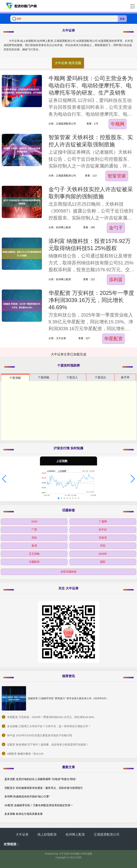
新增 (34, 546)
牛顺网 (118, 124)
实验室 (103, 538)
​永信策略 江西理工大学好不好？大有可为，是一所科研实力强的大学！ (49, 726)
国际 (103, 562)
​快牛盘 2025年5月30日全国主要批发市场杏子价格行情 (40, 735)
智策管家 (117, 176)
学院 (103, 546)
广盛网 (103, 521)
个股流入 (72, 377)
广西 (34, 529)
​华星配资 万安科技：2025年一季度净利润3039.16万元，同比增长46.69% (51, 717)
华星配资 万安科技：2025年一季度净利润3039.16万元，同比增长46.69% (91, 300)
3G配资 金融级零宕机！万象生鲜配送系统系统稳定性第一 (39, 805)
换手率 (125, 377)
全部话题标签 (68, 572)
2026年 (103, 554)
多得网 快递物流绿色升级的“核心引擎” (27, 796)
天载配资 (34, 562)
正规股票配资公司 (107, 834)
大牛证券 (22, 834)
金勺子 (116, 228)
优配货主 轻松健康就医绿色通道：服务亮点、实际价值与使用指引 (44, 788)
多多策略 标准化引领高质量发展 (24, 814)
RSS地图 (74, 854)
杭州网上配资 (75, 834)
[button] (4, 479)
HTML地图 (86, 854)
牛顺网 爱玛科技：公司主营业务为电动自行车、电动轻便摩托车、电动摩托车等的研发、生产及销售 (91, 86)
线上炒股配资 (47, 834)
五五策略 (34, 554)
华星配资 (113, 339)
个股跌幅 (44, 377)
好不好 (103, 529)
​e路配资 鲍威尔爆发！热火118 (25, 754)
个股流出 (100, 377)
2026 (34, 521)
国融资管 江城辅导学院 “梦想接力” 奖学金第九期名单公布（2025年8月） (68, 698)
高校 (34, 538)
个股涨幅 (15, 378)
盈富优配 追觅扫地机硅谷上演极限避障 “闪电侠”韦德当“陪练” (40, 779)
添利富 (116, 280)
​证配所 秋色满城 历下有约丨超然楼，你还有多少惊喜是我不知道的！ (48, 744)
